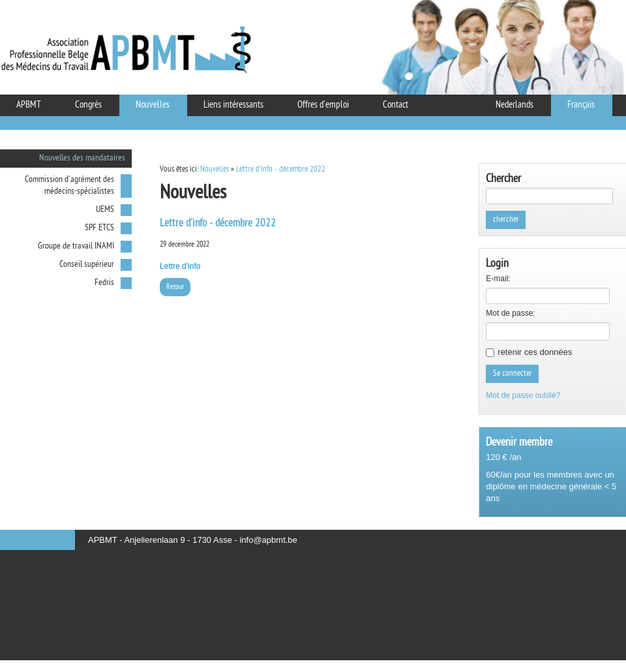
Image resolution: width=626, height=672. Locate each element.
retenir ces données (535, 352)
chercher (506, 220)
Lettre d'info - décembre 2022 (281, 169)
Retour (175, 287)
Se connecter (513, 374)
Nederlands (514, 105)
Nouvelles (215, 169)
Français (581, 105)
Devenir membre (519, 443)
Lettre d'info (180, 266)
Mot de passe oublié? (523, 395)
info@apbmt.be (268, 540)
